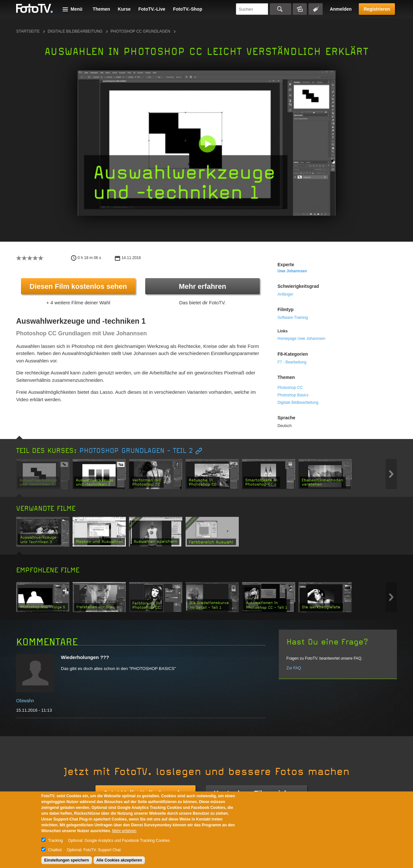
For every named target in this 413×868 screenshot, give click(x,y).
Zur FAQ (294, 668)
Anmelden (341, 9)
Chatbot (55, 850)
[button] (208, 145)
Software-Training (293, 318)
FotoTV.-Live (152, 9)
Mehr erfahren (202, 286)
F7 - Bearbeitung (292, 362)
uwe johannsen (292, 271)
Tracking (55, 841)
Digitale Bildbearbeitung (75, 31)
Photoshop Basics (293, 395)
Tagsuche (316, 9)
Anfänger (285, 294)
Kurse (124, 9)
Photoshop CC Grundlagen (141, 31)
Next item (391, 474)
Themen (101, 9)
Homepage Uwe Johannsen (301, 339)
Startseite (28, 31)
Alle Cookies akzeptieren (119, 860)
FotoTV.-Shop (187, 9)
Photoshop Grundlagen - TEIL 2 (136, 451)
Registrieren (377, 9)
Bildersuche (300, 9)
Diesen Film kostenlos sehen (78, 286)
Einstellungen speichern (67, 860)
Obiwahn (25, 701)
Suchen (281, 9)
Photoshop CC (290, 388)
